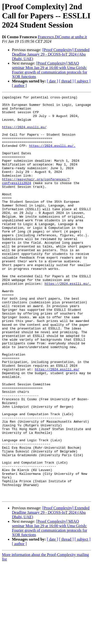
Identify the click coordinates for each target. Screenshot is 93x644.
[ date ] (52, 81)
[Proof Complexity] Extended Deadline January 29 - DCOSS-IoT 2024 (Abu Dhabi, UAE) (51, 54)
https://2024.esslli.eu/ (24, 134)
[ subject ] (83, 81)
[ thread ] (66, 81)
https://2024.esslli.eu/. (52, 156)
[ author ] (19, 86)
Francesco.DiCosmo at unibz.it (62, 37)
